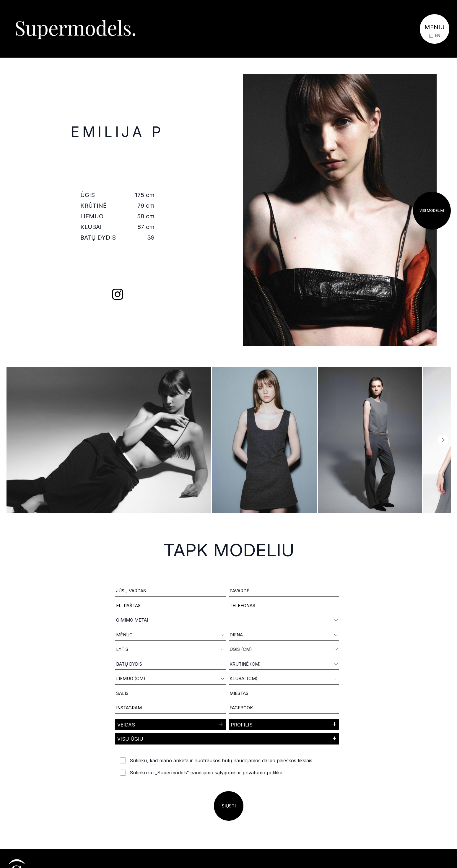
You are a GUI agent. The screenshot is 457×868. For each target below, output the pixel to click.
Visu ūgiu (130, 739)
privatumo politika (262, 773)
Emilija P (117, 132)
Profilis (242, 725)
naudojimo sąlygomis (213, 773)
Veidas (126, 725)
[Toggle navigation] (435, 29)
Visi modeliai (432, 211)
